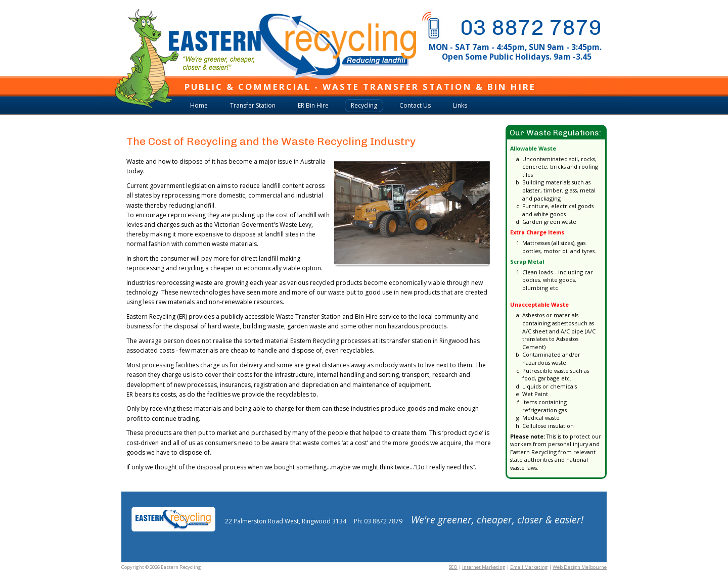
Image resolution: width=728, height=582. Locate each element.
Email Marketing (529, 567)
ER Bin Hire (313, 105)
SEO (453, 567)
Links (460, 105)
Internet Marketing (484, 567)
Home (199, 105)
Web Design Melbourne (580, 567)
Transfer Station (253, 105)
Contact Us (415, 105)
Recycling (364, 105)
